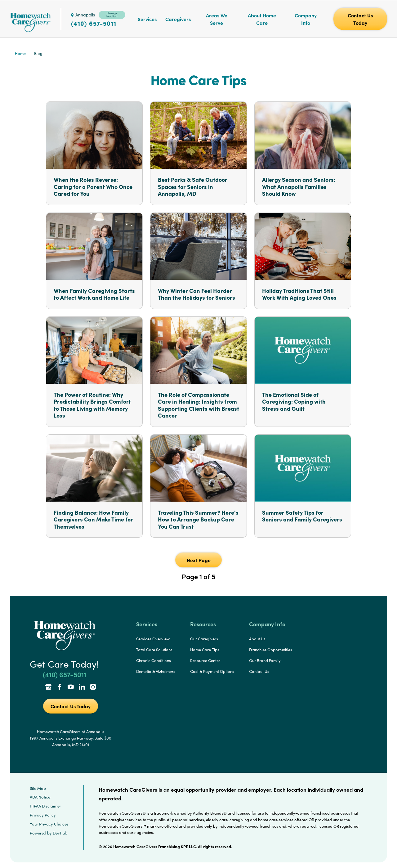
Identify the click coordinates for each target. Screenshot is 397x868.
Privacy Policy (43, 815)
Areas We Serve (217, 19)
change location (112, 15)
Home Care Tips (205, 650)
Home (20, 53)
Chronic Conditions (154, 660)
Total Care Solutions (154, 650)
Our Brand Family (265, 660)
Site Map (38, 788)
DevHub (60, 833)
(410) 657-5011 (94, 23)
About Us (257, 639)
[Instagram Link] (93, 687)
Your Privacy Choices (49, 824)
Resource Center (205, 660)
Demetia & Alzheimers (156, 671)
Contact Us (259, 671)
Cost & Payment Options (212, 671)
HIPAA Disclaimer (45, 806)
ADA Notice (40, 797)
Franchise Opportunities (271, 650)
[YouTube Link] (71, 687)
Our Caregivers (204, 639)
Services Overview (153, 639)
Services (147, 19)
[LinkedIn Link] (82, 687)
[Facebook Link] (60, 687)
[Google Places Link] (48, 687)
